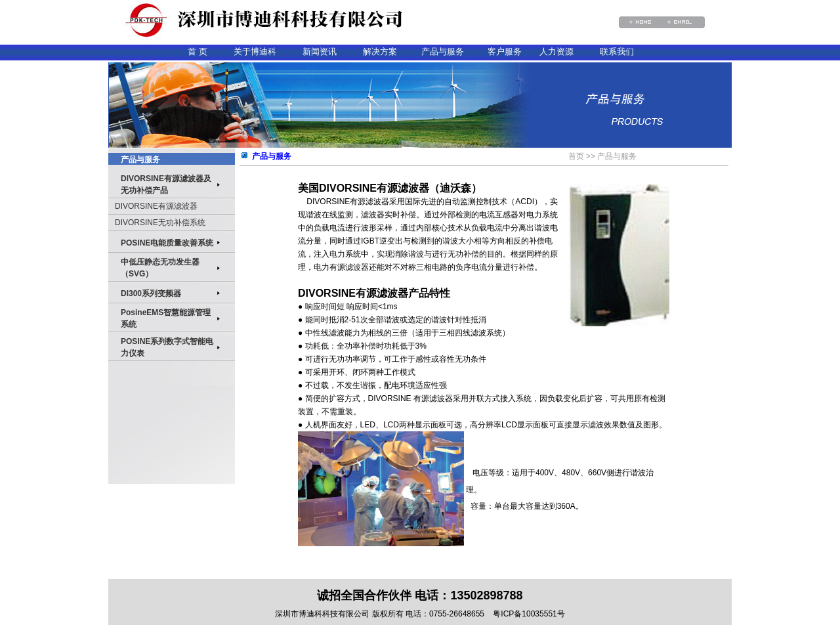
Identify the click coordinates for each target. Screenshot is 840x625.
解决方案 (380, 52)
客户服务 (505, 52)
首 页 (198, 52)
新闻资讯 (320, 52)
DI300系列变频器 (151, 293)
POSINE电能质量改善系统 (167, 243)
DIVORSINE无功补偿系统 (160, 223)
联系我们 (617, 52)
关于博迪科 (255, 52)
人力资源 (556, 52)
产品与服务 (443, 52)
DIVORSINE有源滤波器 (156, 206)
